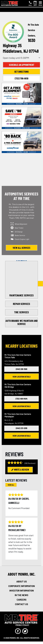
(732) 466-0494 (21, 399)
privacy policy (22, 625)
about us (22, 582)
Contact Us (21, 604)
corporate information (22, 586)
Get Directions (22, 72)
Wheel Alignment (21, 224)
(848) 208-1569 (21, 369)
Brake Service (20, 235)
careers (22, 600)
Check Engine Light (22, 239)
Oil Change (19, 232)
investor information (22, 591)
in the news (21, 595)
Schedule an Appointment (22, 65)
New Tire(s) (19, 228)
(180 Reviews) (30, 463)
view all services (21, 248)
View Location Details (22, 377)
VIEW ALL (11, 485)
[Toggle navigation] (40, 4)
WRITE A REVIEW (20, 470)
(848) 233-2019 (21, 428)
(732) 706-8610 (22, 78)
